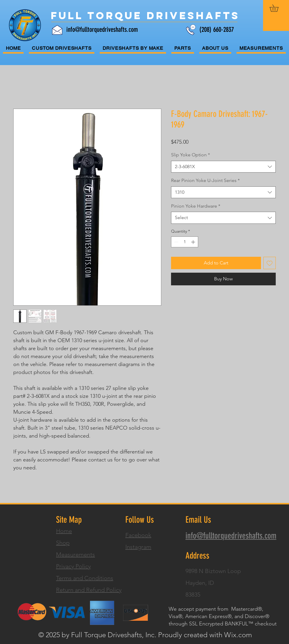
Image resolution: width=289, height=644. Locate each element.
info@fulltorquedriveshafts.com (102, 30)
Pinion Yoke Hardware (196, 206)
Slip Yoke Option (191, 155)
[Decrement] (176, 242)
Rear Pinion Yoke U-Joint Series (205, 180)
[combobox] (223, 167)
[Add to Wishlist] (270, 263)
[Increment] (194, 242)
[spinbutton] (185, 242)
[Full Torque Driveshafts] (145, 16)
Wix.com (238, 635)
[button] (277, 8)
